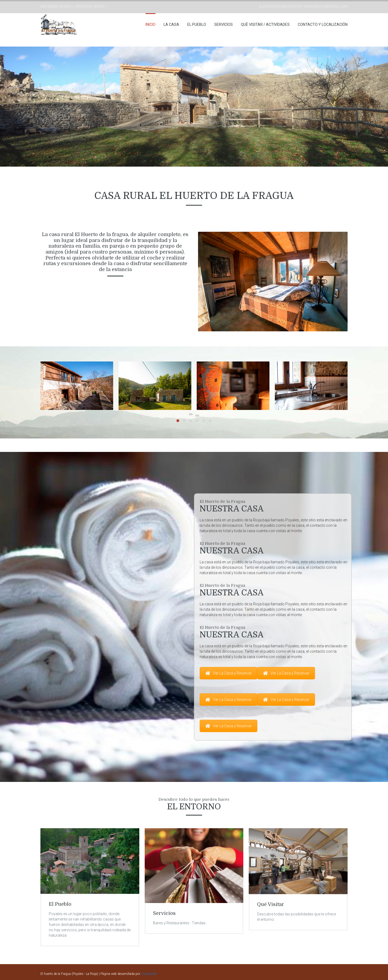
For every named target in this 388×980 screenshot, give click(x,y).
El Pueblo (197, 24)
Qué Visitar (271, 904)
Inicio (150, 24)
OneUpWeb (149, 974)
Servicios (224, 24)
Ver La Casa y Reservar (228, 673)
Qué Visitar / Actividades (265, 24)
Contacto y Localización (323, 24)
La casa (171, 24)
